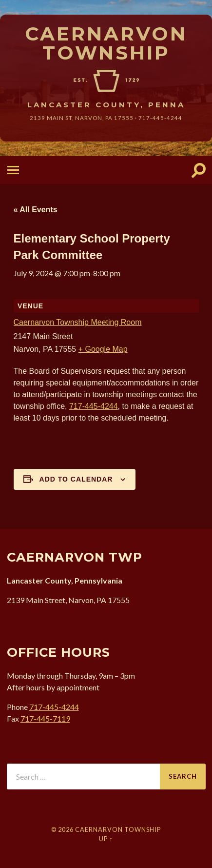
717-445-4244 (160, 118)
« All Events (36, 210)
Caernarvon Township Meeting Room (78, 322)
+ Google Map (103, 349)
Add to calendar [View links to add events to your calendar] (76, 479)
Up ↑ (106, 839)
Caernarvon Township (106, 43)
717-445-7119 (45, 718)
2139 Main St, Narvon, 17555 (82, 118)
